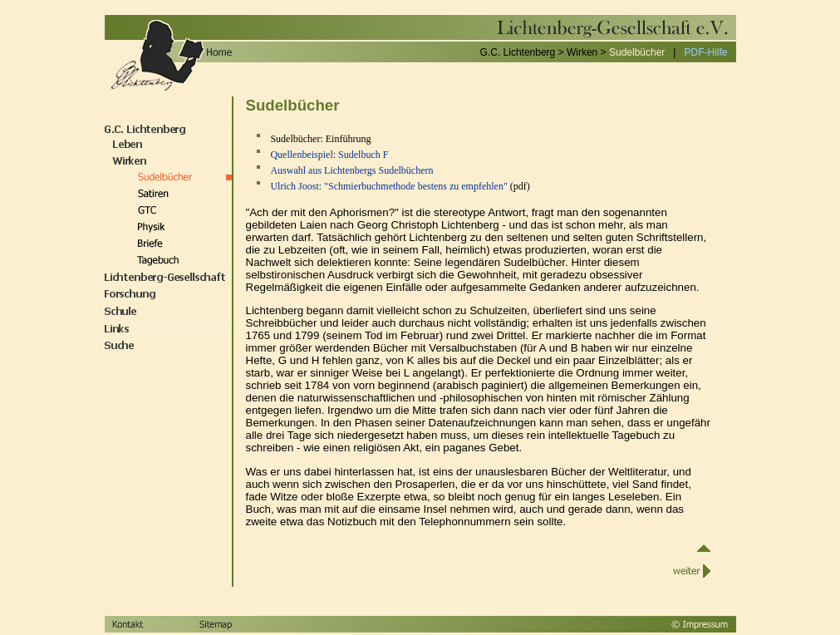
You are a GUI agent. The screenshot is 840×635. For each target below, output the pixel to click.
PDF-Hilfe (705, 52)
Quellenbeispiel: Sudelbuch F (329, 155)
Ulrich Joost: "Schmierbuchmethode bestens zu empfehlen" (388, 186)
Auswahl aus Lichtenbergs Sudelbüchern (351, 170)
